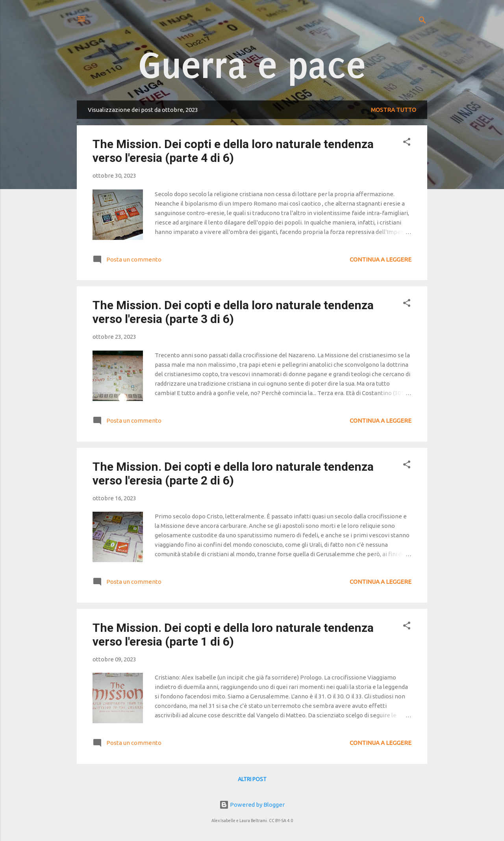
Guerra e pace (252, 66)
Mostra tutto (394, 110)
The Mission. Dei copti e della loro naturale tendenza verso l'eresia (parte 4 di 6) (233, 151)
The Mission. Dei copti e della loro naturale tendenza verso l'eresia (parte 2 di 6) (233, 473)
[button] (407, 143)
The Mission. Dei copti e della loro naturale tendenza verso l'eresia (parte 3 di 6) (233, 312)
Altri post (252, 779)
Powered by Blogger (252, 805)
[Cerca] (422, 21)
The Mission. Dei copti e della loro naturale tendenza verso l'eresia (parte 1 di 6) (233, 635)
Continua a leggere (381, 259)
